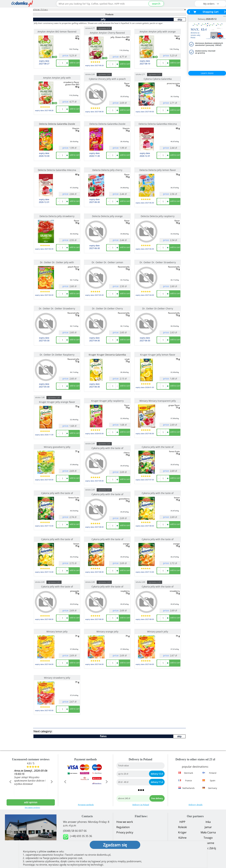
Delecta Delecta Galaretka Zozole (107, 124)
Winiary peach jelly (158, 632)
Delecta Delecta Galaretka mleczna (158, 124)
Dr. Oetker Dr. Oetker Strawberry (158, 262)
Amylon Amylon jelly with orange (158, 32)
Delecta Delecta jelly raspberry (158, 216)
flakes (103, 736)
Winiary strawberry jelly (57, 678)
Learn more (207, 73)
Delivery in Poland (141, 805)
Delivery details (196, 805)
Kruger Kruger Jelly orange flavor (57, 402)
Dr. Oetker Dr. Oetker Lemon (107, 262)
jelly (103, 19)
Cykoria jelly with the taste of (107, 448)
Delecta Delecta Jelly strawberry (57, 216)
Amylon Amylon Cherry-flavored (107, 33)
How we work (125, 822)
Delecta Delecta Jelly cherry (107, 170)
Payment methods (86, 805)
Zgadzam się (115, 845)
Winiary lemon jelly (57, 632)
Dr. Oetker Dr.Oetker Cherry (107, 308)
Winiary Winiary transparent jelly (158, 401)
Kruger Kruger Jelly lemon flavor (158, 355)
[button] (10, 789)
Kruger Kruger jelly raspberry (107, 401)
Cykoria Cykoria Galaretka (158, 79)
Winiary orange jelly (107, 632)
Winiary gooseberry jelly (57, 447)
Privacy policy (125, 832)
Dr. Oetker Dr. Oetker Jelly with (57, 262)
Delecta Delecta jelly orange (107, 216)
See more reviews (32, 808)
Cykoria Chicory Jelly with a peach (107, 79)
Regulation (123, 827)
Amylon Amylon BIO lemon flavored (57, 32)
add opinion (31, 802)
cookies (51, 851)
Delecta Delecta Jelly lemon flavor (158, 170)
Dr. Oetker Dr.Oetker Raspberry (57, 355)
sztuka (90, 28)
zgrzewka (104, 28)
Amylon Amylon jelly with (57, 78)
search (156, 4)
